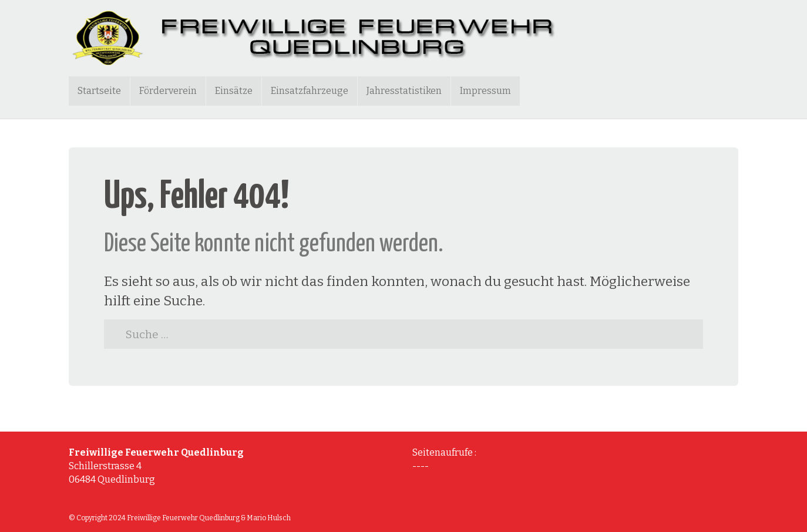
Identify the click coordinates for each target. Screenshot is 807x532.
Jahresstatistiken (404, 91)
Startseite (99, 91)
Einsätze (234, 91)
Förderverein (168, 91)
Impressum (485, 91)
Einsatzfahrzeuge (310, 91)
